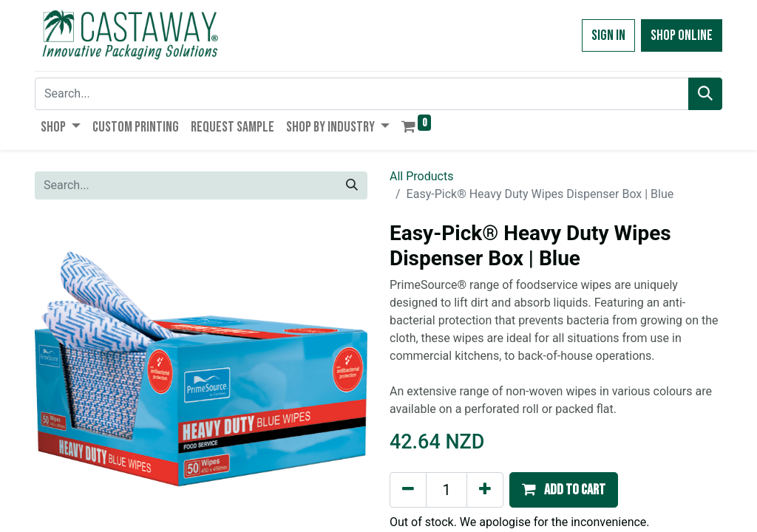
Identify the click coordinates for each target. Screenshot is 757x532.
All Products (421, 176)
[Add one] (485, 490)
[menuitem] (136, 127)
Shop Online (682, 35)
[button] (564, 490)
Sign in (608, 35)
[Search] (705, 94)
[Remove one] (408, 490)
